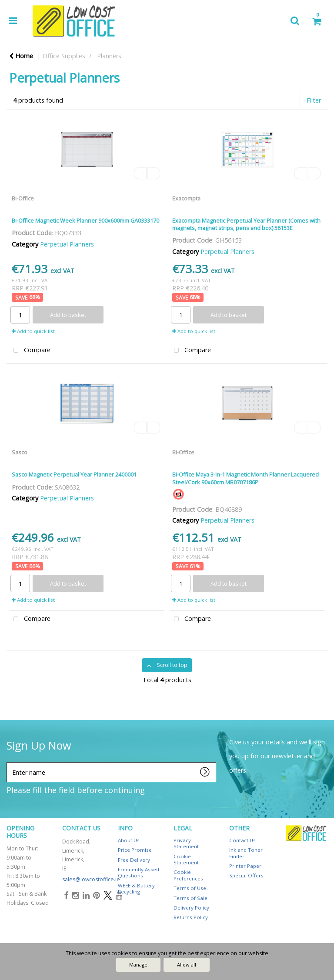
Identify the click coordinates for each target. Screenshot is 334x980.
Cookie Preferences (188, 875)
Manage (138, 965)
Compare (30, 351)
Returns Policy (191, 917)
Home (21, 56)
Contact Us (242, 840)
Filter (314, 100)
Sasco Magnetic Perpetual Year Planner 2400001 (74, 474)
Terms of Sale (190, 898)
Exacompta (186, 198)
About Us (129, 840)
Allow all (187, 965)
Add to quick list (33, 331)
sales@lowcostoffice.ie (91, 879)
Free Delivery (134, 860)
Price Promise (135, 850)
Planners (109, 56)
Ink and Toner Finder (246, 853)
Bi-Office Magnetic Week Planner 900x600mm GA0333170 (85, 220)
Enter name (9, 762)
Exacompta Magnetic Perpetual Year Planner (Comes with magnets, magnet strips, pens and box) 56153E (246, 224)
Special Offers (246, 875)
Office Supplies (64, 56)
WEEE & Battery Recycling (136, 888)
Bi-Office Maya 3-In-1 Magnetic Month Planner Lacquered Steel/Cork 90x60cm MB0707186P (245, 478)
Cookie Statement (186, 859)
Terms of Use (190, 888)
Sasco (20, 452)
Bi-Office (23, 198)
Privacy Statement (186, 843)
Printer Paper (245, 866)
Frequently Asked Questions (139, 872)
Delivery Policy (191, 908)
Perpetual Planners (67, 244)
